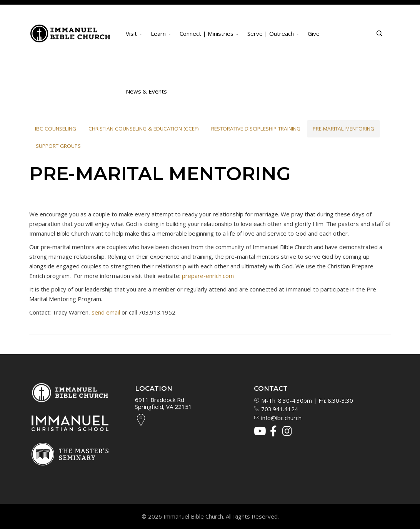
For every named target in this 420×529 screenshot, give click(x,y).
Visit (131, 33)
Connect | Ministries (207, 33)
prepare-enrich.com (208, 276)
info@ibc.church (278, 418)
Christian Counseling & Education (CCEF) (144, 129)
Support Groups (58, 146)
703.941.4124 (276, 409)
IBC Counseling (56, 129)
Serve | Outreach (271, 33)
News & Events (146, 91)
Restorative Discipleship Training (256, 129)
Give (314, 33)
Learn (158, 33)
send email (106, 312)
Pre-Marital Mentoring (343, 129)
